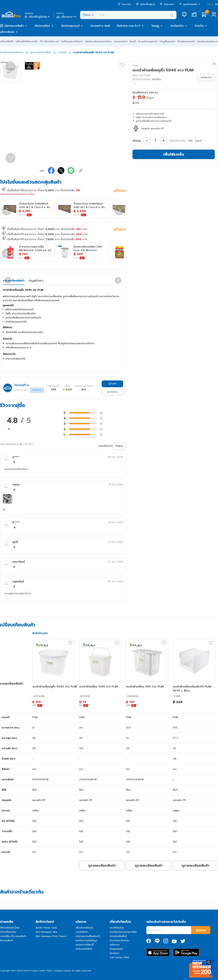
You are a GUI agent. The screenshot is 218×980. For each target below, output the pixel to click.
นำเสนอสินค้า (116, 949)
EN (217, 4)
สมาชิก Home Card (46, 928)
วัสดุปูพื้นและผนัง (167, 41)
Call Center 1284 (119, 957)
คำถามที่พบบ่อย (8, 932)
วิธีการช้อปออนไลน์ (10, 928)
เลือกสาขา (67, 17)
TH (209, 4)
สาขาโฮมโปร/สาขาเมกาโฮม (123, 932)
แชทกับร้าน (112, 392)
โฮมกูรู (155, 26)
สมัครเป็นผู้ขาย (146, 4)
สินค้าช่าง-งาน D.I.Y (129, 26)
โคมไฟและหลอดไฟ (186, 41)
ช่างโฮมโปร (177, 26)
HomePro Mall (100, 26)
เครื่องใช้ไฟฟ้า (7, 41)
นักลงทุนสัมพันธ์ (118, 936)
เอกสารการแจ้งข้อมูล (86, 940)
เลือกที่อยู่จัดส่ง (38, 17)
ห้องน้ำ (133, 41)
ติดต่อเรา (114, 953)
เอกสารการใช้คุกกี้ (85, 945)
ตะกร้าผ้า (62, 52)
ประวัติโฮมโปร (117, 928)
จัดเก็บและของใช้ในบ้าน (72, 41)
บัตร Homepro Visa (46, 932)
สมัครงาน (115, 945)
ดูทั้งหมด (120, 191)
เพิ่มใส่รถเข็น (174, 154)
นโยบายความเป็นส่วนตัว (88, 936)
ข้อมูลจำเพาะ (36, 281)
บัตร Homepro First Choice (51, 936)
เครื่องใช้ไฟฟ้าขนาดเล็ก (27, 41)
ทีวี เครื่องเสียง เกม (49, 41)
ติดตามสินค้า (7, 940)
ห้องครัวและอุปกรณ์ (148, 41)
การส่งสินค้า (82, 932)
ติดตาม (201, 930)
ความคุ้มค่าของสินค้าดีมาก (18, 594)
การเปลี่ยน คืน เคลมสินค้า (13, 936)
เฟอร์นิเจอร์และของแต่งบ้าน (98, 41)
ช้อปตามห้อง (42, 26)
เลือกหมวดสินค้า (14, 26)
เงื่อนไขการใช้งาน (84, 928)
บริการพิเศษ (7, 32)
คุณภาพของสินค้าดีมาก (17, 469)
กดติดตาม (37, 390)
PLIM (135, 66)
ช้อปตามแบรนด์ (70, 26)
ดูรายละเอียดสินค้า (102, 865)
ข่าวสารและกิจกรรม (119, 940)
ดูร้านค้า (112, 384)
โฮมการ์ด (124, 4)
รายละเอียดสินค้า (14, 281)
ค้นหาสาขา (167, 4)
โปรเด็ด (199, 26)
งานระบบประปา (120, 41)
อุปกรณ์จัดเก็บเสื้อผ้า (41, 52)
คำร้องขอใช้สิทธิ (84, 949)
